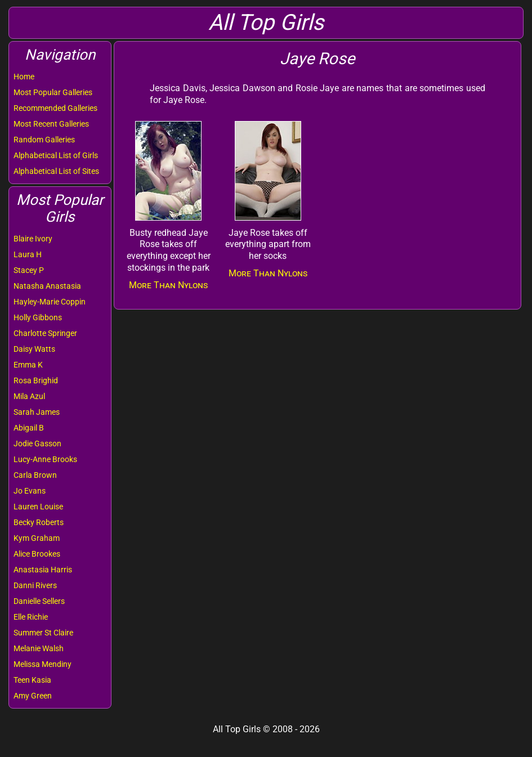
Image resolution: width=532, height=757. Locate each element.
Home (24, 77)
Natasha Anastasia (47, 286)
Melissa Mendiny (43, 664)
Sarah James (37, 412)
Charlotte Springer (45, 333)
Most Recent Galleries (51, 124)
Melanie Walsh (39, 648)
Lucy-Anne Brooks (45, 459)
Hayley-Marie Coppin (50, 302)
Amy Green (33, 696)
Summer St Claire (43, 633)
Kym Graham (37, 538)
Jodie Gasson (37, 444)
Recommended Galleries (55, 108)
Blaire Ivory (33, 239)
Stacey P (29, 270)
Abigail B (29, 428)
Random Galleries (44, 140)
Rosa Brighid (36, 380)
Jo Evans (30, 491)
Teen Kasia (32, 680)
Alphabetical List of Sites (56, 171)
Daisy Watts (34, 349)
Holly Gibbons (38, 317)
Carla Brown (35, 475)
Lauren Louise (38, 507)
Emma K (28, 365)
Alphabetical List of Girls (56, 155)
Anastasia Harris (43, 570)
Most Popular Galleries (53, 92)
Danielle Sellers (39, 601)
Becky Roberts (39, 522)
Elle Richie (31, 617)
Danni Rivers (35, 585)
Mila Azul (29, 396)
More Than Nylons (168, 285)
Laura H (28, 254)
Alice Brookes (37, 554)
